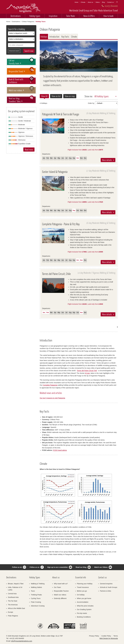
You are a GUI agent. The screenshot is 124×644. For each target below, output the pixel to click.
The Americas (13, 605)
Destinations (16, 16)
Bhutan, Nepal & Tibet (16, 584)
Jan (44, 158)
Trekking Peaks (36, 595)
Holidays (44, 37)
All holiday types (102, 96)
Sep (74, 158)
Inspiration (53, 16)
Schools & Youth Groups (109, 587)
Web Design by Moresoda (109, 638)
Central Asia (12, 594)
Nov (81, 158)
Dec (85, 158)
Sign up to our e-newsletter (58, 567)
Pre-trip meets (82, 613)
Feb (48, 158)
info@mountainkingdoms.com (22, 641)
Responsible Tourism (61, 591)
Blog (103, 2)
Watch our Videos (101, 567)
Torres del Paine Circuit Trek (87, 371)
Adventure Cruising (38, 606)
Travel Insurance (83, 587)
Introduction (54, 37)
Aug (70, 158)
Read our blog (81, 567)
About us (90, 2)
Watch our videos (60, 595)
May (59, 158)
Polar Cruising (36, 602)
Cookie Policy (106, 636)
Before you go (82, 591)
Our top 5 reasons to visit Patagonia (52, 398)
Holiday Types (35, 577)
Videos (98, 2)
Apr (55, 158)
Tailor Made (70, 16)
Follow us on (17, 567)
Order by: (91, 103)
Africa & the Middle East (16, 608)
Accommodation (83, 602)
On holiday (81, 595)
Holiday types (35, 16)
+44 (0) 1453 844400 (17, 638)
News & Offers (89, 16)
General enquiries (106, 584)
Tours (33, 591)
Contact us (110, 2)
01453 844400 (111, 6)
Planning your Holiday (85, 584)
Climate (83, 2)
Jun (63, 158)
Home (77, 2)
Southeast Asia (13, 597)
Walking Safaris (36, 587)
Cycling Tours (36, 598)
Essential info (81, 577)
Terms (116, 636)
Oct (78, 158)
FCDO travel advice (60, 450)
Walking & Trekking (38, 584)
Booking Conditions (84, 617)
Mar (51, 158)
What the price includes (85, 606)
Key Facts (65, 37)
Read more (29, 149)
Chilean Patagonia (28, 22)
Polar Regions (13, 616)
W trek (87, 373)
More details (107, 160)
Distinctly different (60, 598)
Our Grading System (84, 609)
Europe (11, 612)
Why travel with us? (61, 584)
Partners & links (106, 591)
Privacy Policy (94, 636)
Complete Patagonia (50, 385)
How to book (108, 16)
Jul (66, 158)
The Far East (13, 601)
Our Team (57, 587)
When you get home (84, 598)
